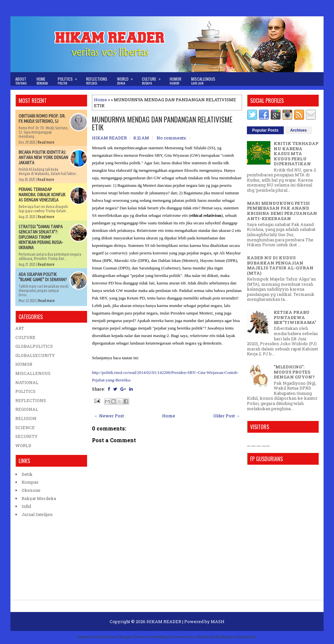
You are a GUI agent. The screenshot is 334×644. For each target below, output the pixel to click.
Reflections (97, 81)
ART (20, 328)
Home (42, 81)
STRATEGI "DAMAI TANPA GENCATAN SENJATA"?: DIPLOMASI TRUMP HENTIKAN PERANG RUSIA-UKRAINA (41, 237)
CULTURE (25, 337)
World (127, 79)
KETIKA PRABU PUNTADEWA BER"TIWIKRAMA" (295, 317)
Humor (175, 81)
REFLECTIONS (31, 400)
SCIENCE (25, 427)
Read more (46, 142)
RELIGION (26, 418)
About (21, 81)
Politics (69, 79)
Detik (27, 474)
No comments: (172, 138)
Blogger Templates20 (239, 637)
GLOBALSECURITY (35, 355)
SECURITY (26, 436)
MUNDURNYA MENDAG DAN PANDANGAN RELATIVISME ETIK (162, 123)
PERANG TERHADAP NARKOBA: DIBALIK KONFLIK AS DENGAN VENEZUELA (42, 195)
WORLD (23, 445)
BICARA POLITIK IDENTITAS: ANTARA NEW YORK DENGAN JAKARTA (43, 157)
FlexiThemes (106, 637)
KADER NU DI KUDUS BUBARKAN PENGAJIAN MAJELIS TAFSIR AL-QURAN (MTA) (280, 265)
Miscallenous (203, 81)
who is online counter (254, 446)
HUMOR (24, 364)
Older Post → (227, 416)
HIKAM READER (164, 621)
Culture (153, 79)
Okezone (31, 490)
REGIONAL (27, 409)
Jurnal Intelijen (37, 514)
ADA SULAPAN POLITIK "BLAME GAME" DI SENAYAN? (43, 277)
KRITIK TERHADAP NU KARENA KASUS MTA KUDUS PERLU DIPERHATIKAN (296, 153)
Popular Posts (265, 130)
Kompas (30, 482)
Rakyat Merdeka (39, 498)
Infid (26, 506)
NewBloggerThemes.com (172, 637)
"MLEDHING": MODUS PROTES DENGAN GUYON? (294, 372)
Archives (299, 130)
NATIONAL (27, 382)
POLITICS (25, 391)
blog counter (266, 446)
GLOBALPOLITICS (34, 346)
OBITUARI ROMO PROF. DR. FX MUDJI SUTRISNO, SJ (42, 119)
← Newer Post (109, 416)
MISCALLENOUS (33, 373)
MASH (218, 621)
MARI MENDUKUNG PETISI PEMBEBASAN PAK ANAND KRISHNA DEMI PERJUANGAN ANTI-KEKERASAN (282, 211)
